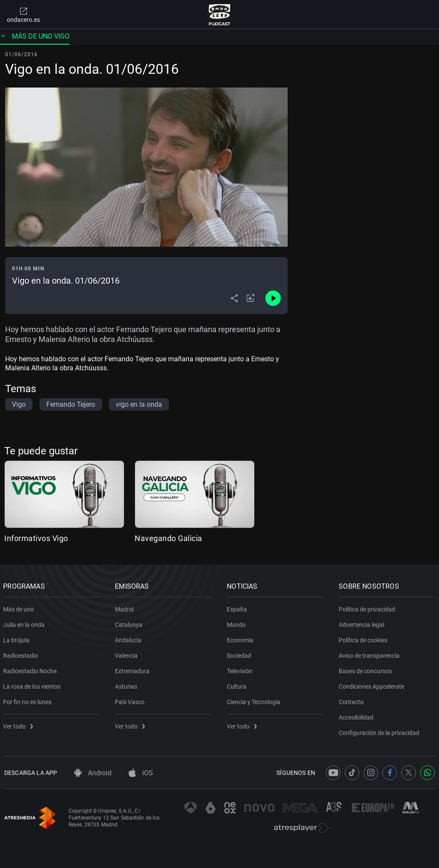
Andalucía (129, 638)
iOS (141, 773)
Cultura (238, 685)
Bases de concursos (367, 669)
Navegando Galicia (168, 538)
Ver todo (19, 725)
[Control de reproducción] (273, 298)
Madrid (126, 608)
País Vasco (131, 700)
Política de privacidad (368, 608)
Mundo (238, 623)
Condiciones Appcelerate (373, 685)
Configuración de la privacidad (380, 731)
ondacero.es (23, 15)
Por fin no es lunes (29, 700)
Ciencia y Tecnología (255, 700)
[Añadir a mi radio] (251, 298)
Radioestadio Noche (31, 669)
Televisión (241, 669)
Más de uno (20, 608)
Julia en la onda (25, 623)
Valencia (128, 654)
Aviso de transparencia (370, 654)
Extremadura (134, 669)
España (238, 608)
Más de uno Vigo (35, 36)
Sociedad (240, 654)
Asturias (127, 685)
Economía (241, 638)
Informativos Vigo (36, 538)
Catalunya (130, 623)
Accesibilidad (357, 716)
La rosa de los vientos (33, 685)
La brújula (18, 638)
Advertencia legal (363, 623)
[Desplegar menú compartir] (234, 298)
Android (93, 773)
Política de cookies (364, 638)
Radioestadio (22, 654)
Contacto (352, 700)
